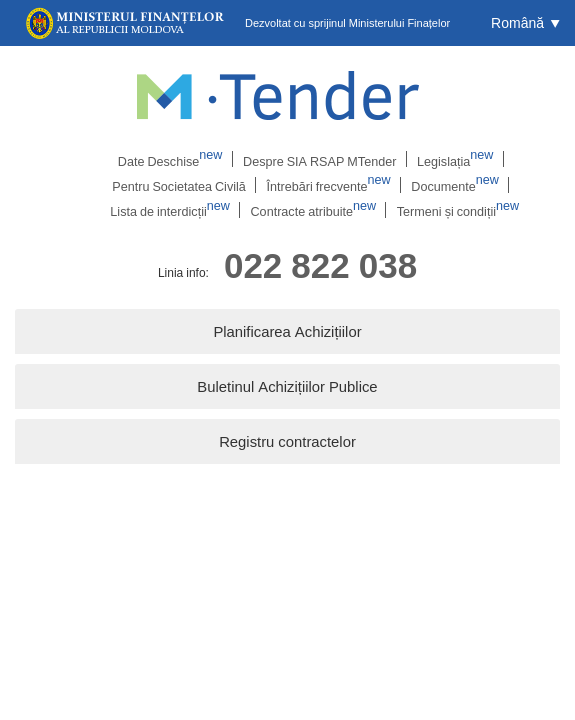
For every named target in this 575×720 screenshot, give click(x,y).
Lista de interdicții (175, 211)
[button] (525, 23)
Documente (447, 185)
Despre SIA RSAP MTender (318, 159)
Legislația (448, 159)
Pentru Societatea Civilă (182, 185)
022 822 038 (320, 266)
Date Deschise (174, 159)
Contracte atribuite (314, 211)
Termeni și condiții (452, 211)
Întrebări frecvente (326, 185)
